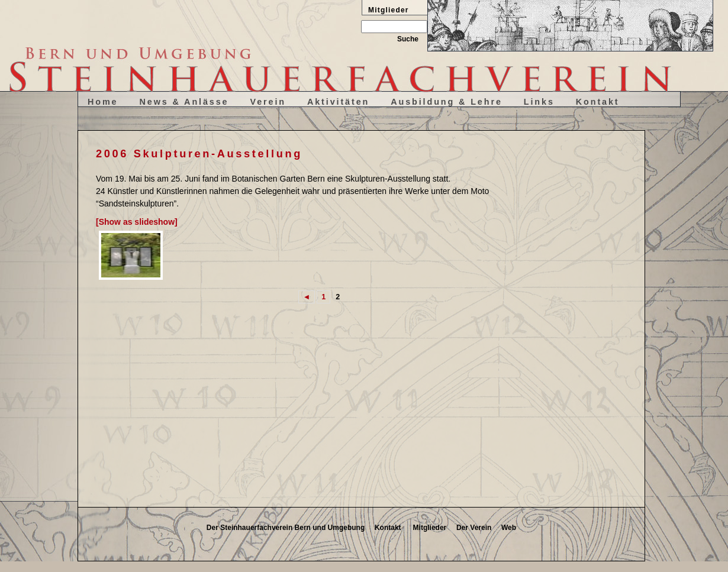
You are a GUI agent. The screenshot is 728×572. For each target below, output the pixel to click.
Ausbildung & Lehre (447, 102)
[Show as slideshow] (137, 222)
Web (509, 528)
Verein (268, 102)
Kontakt (598, 102)
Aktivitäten (338, 102)
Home (103, 102)
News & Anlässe (184, 102)
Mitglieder (430, 528)
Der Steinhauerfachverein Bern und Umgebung (286, 528)
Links (539, 102)
